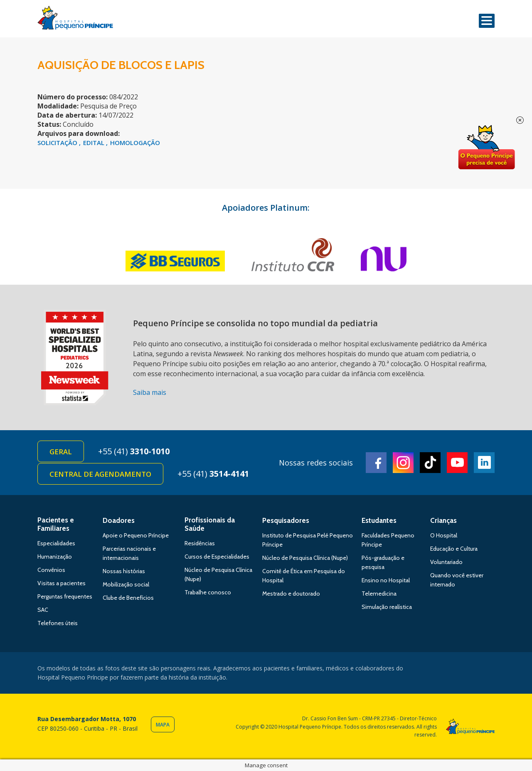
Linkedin (484, 463)
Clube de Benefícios (128, 598)
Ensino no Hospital (386, 580)
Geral (61, 452)
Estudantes (379, 520)
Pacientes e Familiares (56, 524)
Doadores (119, 520)
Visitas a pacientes (62, 583)
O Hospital (444, 535)
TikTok (430, 463)
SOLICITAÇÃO (58, 143)
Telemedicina (379, 594)
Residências (200, 543)
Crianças (443, 520)
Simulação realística (387, 607)
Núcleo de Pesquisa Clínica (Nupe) (305, 558)
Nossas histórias (124, 571)
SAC (43, 610)
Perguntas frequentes (65, 596)
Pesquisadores (286, 520)
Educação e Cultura (454, 549)
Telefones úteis (58, 623)
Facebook (376, 463)
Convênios (51, 570)
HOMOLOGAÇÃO (135, 143)
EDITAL (95, 143)
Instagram (403, 463)
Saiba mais (150, 392)
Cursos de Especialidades (217, 557)
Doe (486, 148)
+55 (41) (134, 451)
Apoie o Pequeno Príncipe (136, 535)
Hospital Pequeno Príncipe (75, 20)
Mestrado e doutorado (291, 594)
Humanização (55, 557)
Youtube (457, 463)
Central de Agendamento (100, 474)
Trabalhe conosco (208, 592)
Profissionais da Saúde (210, 524)
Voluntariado (446, 562)
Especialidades (56, 543)
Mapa (163, 725)
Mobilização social (126, 584)
